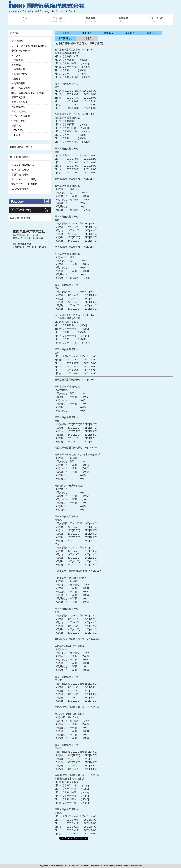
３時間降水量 (18, 69)
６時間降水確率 (20, 74)
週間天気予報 (18, 107)
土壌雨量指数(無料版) (23, 165)
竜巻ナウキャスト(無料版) (25, 184)
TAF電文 (16, 135)
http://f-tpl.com (137, 866)
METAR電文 (18, 130)
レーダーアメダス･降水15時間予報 (29, 46)
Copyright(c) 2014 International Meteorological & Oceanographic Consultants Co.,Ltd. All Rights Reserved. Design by (85, 866)
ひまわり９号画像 (21, 116)
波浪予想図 (17, 41)
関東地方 (109, 33)
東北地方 (87, 33)
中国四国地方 (65, 38)
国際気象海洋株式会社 (29, 231)
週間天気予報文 (20, 112)
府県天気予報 (18, 97)
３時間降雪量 (18, 83)
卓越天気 (16, 65)
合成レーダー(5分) (21, 51)
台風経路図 (17, 60)
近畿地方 (152, 33)
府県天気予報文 (20, 102)
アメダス (16, 55)
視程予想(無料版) (20, 189)
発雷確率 (16, 79)
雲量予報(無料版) (20, 175)
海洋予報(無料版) (20, 170)
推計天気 (16, 125)
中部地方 (130, 33)
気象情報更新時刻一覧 (21, 147)
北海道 (65, 33)
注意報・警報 (18, 121)
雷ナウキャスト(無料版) (24, 179)
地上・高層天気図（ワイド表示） (29, 93)
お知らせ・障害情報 (20, 218)
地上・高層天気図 (21, 88)
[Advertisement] (130, 7)
